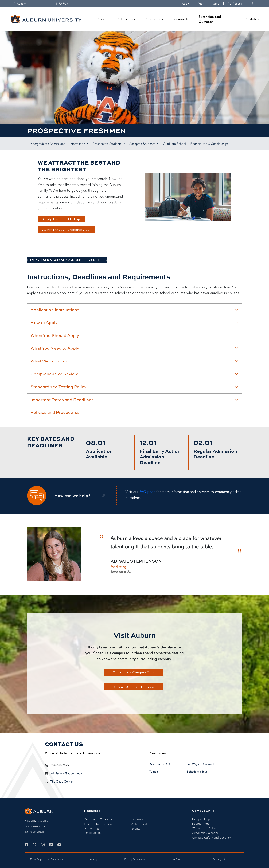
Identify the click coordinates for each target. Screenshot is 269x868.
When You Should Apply (135, 335)
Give (218, 4)
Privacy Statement (135, 859)
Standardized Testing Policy (135, 387)
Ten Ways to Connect (200, 764)
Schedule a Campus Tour (134, 672)
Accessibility (91, 859)
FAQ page (147, 492)
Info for (62, 4)
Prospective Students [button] (108, 144)
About (102, 19)
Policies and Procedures (135, 412)
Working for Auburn (205, 828)
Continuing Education (99, 819)
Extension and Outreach (210, 19)
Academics (154, 19)
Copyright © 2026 (222, 859)
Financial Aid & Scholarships (209, 144)
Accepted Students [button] (143, 144)
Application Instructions (135, 310)
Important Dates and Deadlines (135, 400)
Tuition (154, 772)
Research (181, 19)
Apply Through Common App (66, 229)
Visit (201, 4)
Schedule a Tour (197, 772)
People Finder (201, 824)
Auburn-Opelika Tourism (134, 687)
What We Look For (135, 361)
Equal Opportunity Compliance (47, 859)
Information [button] (78, 144)
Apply (186, 4)
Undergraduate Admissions (47, 144)
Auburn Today (141, 824)
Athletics (252, 19)
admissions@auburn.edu (66, 773)
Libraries (137, 819)
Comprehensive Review (135, 374)
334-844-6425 (35, 826)
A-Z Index (178, 859)
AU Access (235, 4)
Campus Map (201, 819)
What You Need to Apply (135, 348)
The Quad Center (62, 781)
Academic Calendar (205, 833)
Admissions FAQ (160, 764)
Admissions (126, 19)
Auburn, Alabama (37, 820)
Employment (92, 833)
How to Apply (135, 322)
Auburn (20, 4)
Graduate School (174, 144)
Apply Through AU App (61, 219)
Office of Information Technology (98, 826)
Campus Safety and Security (211, 837)
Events (136, 828)
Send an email (34, 832)
